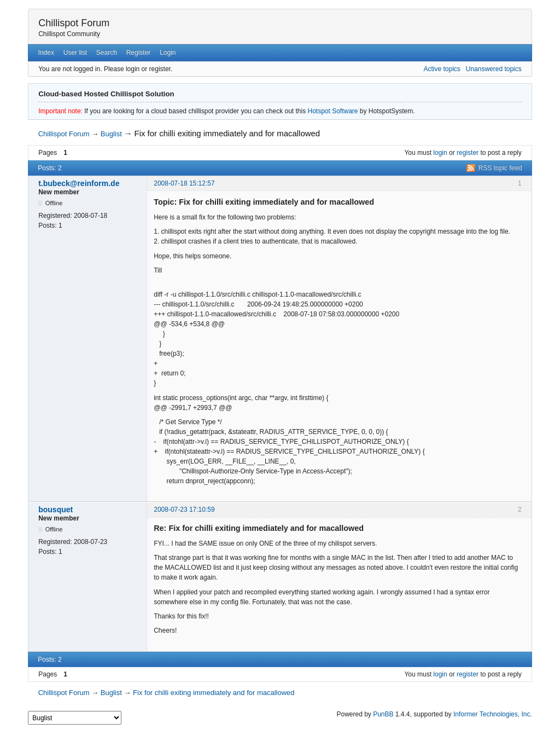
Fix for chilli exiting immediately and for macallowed (227, 133)
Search (107, 53)
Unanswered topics (494, 69)
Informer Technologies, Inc (492, 714)
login (440, 153)
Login (168, 53)
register (468, 153)
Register (139, 53)
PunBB (383, 714)
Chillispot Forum (74, 23)
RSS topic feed (500, 168)
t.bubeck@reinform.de (79, 183)
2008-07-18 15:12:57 (184, 183)
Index (46, 53)
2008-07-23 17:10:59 (184, 510)
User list (75, 53)
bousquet (56, 510)
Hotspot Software (332, 111)
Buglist (111, 134)
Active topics (442, 69)
